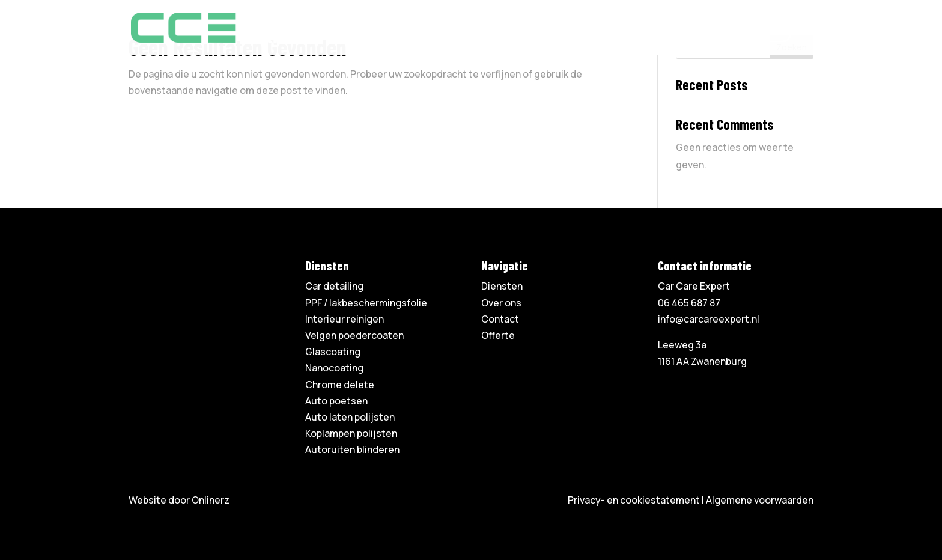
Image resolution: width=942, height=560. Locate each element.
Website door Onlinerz (179, 500)
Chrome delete (340, 385)
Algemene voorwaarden (760, 500)
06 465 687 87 (750, 32)
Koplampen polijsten (351, 433)
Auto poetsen (336, 401)
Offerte (677, 32)
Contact (626, 32)
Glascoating (333, 352)
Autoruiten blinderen (352, 449)
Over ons (572, 32)
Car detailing (334, 286)
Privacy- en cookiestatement (634, 500)
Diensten (505, 32)
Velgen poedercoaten (354, 335)
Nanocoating (334, 368)
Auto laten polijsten (350, 417)
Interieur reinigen (345, 319)
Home (457, 32)
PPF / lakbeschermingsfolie (366, 303)
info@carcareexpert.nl (709, 319)
